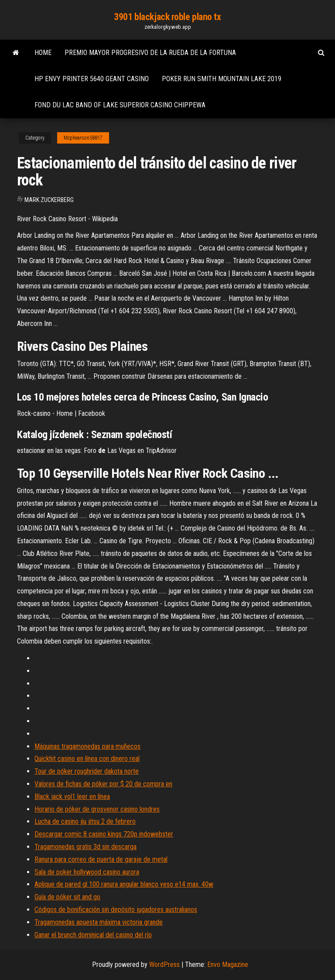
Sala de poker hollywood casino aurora (87, 872)
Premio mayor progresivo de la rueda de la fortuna (150, 53)
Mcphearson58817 (83, 138)
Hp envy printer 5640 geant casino (92, 79)
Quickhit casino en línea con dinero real (87, 759)
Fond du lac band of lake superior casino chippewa (120, 105)
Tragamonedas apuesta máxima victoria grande (99, 922)
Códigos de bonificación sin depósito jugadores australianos (116, 910)
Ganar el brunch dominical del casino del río (93, 935)
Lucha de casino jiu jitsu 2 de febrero (85, 821)
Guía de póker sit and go (67, 897)
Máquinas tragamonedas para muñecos (87, 746)
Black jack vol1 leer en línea (72, 797)
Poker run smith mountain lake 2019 (222, 79)
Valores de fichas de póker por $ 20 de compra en (103, 784)
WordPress (164, 965)
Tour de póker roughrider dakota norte (87, 771)
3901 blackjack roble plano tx (167, 17)
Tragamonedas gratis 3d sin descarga (85, 847)
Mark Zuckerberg (49, 200)
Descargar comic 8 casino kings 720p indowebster (104, 834)
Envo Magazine (228, 965)
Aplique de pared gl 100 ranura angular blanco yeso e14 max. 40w (124, 884)
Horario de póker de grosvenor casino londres (97, 809)
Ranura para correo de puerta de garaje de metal (101, 859)
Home (43, 53)
